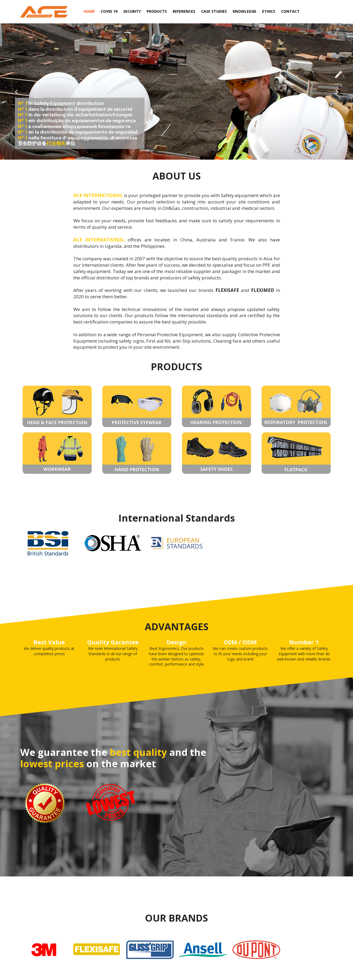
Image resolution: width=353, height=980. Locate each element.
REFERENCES (184, 11)
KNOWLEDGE (244, 11)
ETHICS (269, 11)
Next (337, 92)
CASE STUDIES (214, 11)
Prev (16, 92)
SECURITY (132, 11)
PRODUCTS (157, 12)
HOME (89, 11)
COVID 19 (109, 11)
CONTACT (290, 11)
